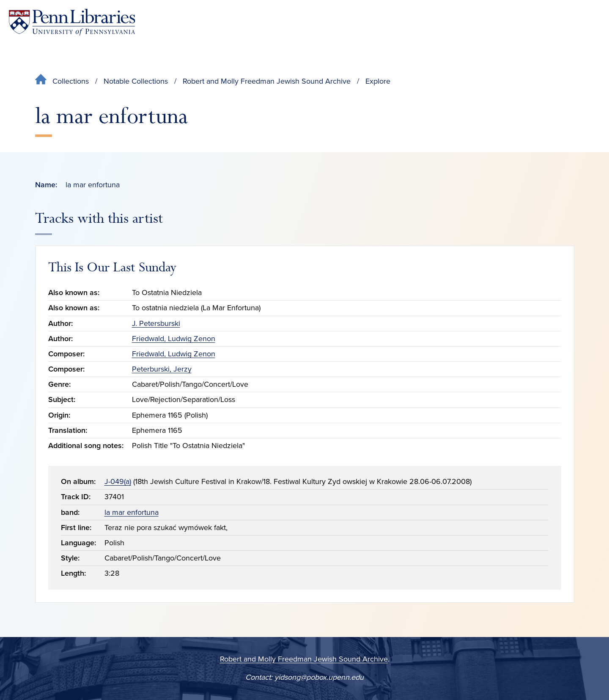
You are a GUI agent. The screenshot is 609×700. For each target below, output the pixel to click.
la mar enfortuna (132, 512)
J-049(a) (118, 481)
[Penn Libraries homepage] (72, 22)
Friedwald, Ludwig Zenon (174, 339)
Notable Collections (136, 81)
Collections (71, 81)
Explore (378, 81)
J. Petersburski (156, 323)
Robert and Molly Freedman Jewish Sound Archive (267, 81)
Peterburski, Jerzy (162, 369)
